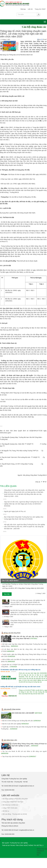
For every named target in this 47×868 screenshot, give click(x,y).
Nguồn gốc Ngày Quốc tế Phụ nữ (15, 511)
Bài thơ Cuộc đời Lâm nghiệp (12, 724)
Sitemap (23, 9)
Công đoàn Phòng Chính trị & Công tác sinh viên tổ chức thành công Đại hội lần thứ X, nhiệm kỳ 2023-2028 (27, 623)
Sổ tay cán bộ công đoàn (12, 633)
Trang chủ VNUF (40, 9)
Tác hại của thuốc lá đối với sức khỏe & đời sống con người (24, 751)
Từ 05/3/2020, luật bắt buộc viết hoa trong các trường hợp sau (20, 670)
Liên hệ (30, 9)
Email (44, 39)
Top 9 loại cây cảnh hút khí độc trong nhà (15, 756)
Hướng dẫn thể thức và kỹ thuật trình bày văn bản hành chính (20, 687)
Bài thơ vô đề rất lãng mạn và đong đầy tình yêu (18, 721)
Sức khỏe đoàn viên (10, 740)
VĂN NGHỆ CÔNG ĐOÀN (12, 709)
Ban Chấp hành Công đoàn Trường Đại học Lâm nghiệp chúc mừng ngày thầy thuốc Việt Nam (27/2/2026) (24, 518)
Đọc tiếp (7, 594)
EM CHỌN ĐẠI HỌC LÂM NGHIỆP (23, 713)
